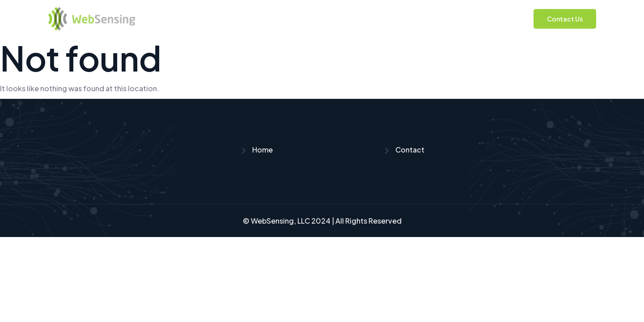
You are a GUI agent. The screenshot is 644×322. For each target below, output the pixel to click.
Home (256, 150)
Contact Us (565, 19)
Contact (404, 150)
